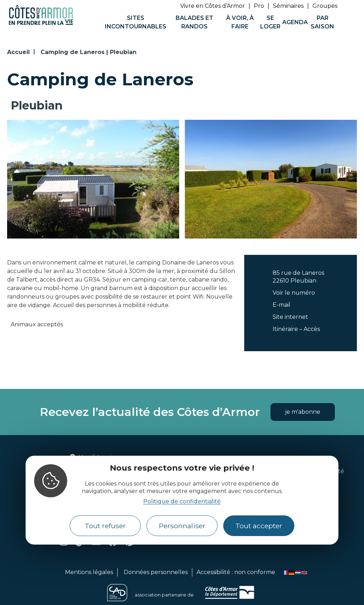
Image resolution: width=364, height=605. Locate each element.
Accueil (18, 52)
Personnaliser (182, 526)
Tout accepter (259, 526)
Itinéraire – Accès (296, 329)
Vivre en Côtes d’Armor (213, 6)
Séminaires (288, 6)
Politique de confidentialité (182, 501)
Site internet (290, 317)
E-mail (282, 305)
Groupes (325, 6)
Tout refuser (105, 526)
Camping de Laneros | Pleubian (89, 52)
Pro (259, 6)
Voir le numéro (294, 293)
